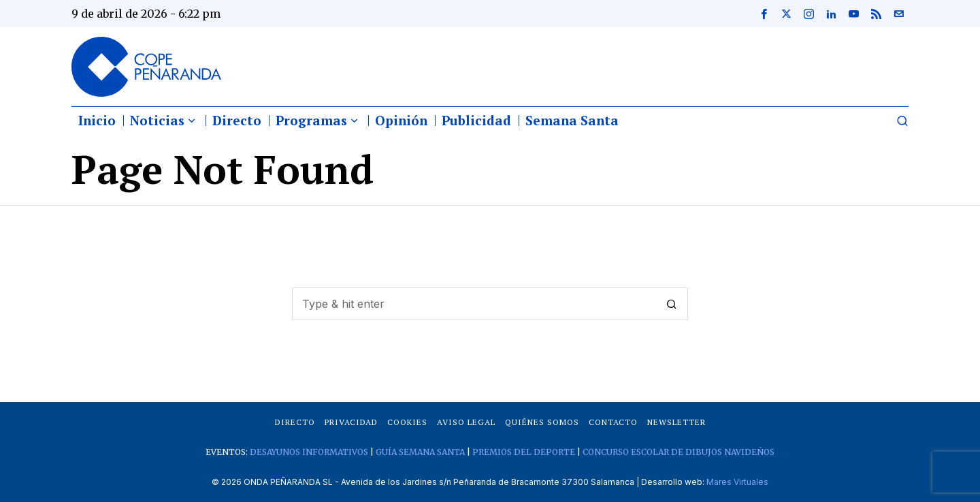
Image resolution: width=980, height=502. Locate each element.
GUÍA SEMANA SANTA (420, 452)
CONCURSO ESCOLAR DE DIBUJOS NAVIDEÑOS (679, 452)
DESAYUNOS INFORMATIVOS (309, 452)
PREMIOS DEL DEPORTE (524, 452)
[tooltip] (764, 14)
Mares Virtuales (737, 482)
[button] (672, 304)
